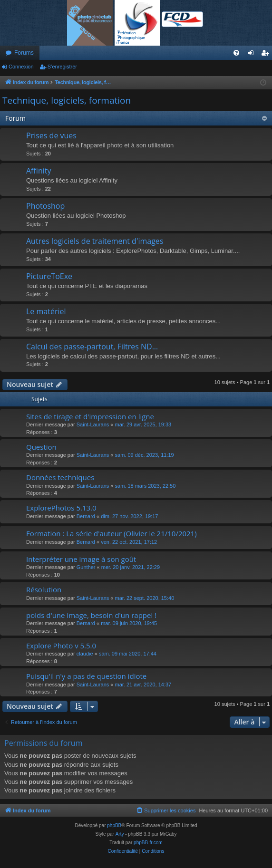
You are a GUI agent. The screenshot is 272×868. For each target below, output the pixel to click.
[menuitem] (236, 53)
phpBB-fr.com (148, 843)
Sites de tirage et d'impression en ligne (90, 416)
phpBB (114, 825)
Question (41, 447)
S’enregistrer (62, 67)
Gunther (86, 567)
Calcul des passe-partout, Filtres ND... (92, 347)
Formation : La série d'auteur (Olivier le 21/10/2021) (112, 533)
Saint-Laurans (93, 424)
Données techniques (60, 477)
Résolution (44, 589)
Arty (120, 834)
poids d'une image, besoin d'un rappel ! (91, 615)
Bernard (86, 516)
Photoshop (45, 206)
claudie (85, 654)
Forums (24, 53)
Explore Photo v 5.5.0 (61, 646)
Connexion (21, 67)
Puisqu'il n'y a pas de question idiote (86, 676)
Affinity (39, 171)
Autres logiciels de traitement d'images (95, 241)
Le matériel (46, 311)
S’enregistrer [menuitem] (267, 55)
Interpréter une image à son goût (81, 559)
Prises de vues (51, 135)
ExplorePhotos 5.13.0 (61, 508)
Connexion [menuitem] (253, 55)
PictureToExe (49, 276)
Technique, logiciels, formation (67, 100)
